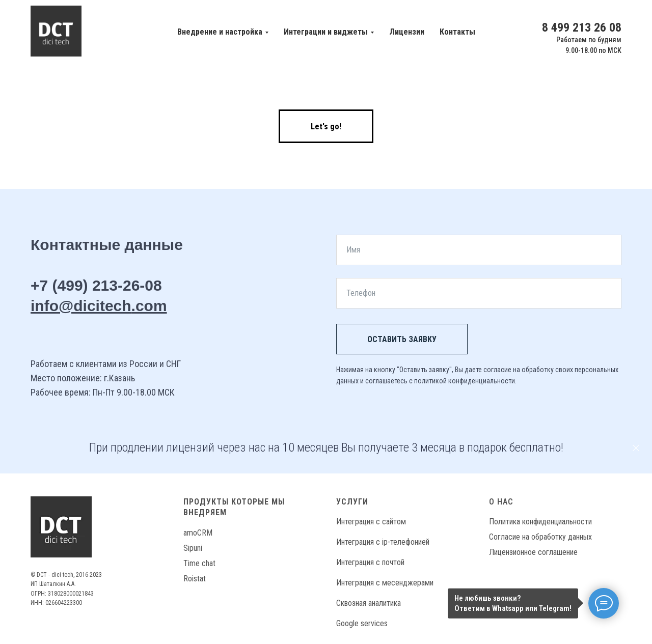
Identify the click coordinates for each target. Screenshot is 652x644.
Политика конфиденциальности (540, 522)
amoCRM (198, 533)
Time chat (199, 563)
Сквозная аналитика (369, 603)
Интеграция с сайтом (371, 522)
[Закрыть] (636, 448)
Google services (362, 623)
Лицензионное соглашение (533, 552)
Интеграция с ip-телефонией (383, 542)
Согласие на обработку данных (540, 537)
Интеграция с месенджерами (385, 583)
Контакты (457, 32)
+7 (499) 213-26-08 (96, 285)
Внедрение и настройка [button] (220, 32)
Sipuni (193, 548)
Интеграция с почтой (370, 562)
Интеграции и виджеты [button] (326, 32)
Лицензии (407, 32)
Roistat (195, 579)
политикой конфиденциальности (465, 381)
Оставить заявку (402, 339)
